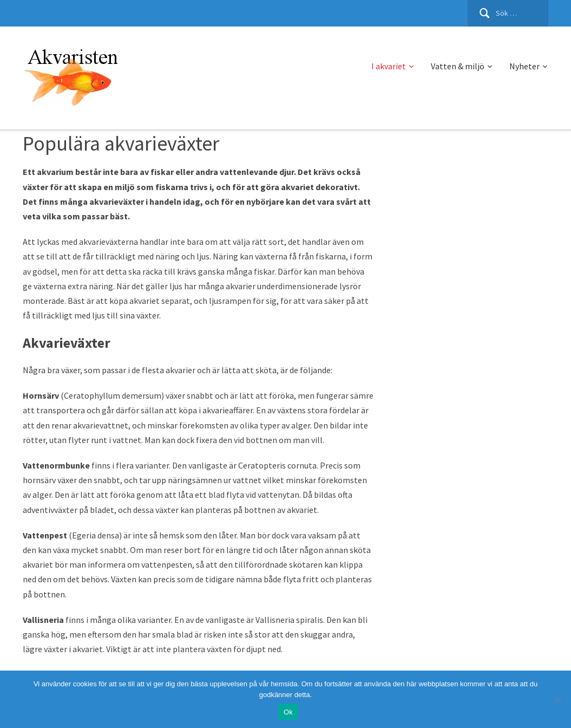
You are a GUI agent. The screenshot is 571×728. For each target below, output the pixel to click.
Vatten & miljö (458, 66)
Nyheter (524, 66)
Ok (288, 712)
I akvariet (389, 66)
